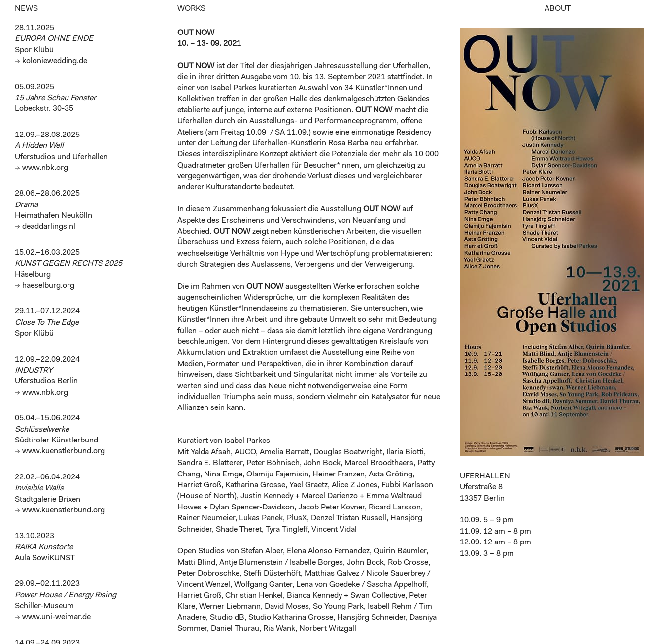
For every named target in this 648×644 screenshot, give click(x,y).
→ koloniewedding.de (51, 61)
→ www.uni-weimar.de (53, 617)
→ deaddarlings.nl (45, 227)
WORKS (191, 9)
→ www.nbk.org (41, 168)
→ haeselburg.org (45, 286)
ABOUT (558, 9)
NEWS (26, 9)
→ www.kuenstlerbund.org (60, 451)
